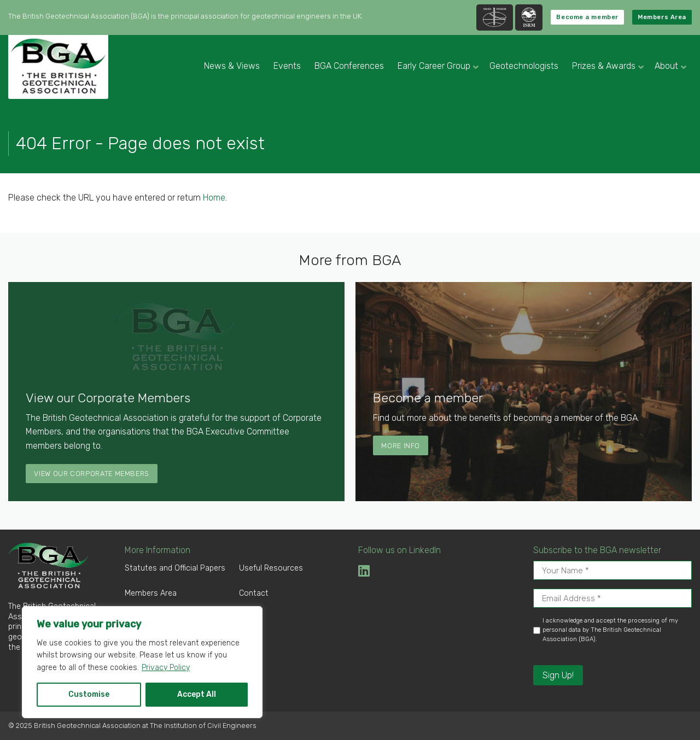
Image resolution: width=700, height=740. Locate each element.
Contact (254, 593)
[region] (142, 662)
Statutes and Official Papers (175, 568)
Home (214, 198)
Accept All (197, 694)
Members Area (662, 17)
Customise (89, 694)
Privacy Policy (166, 668)
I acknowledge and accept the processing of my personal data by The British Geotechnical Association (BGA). (610, 630)
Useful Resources (271, 568)
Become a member (587, 17)
